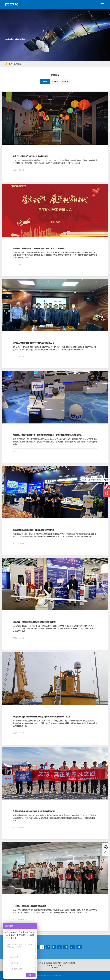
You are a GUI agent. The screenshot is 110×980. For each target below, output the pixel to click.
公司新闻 (45, 82)
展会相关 (65, 82)
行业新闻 (55, 82)
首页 (10, 64)
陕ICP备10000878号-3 (55, 965)
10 (66, 947)
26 (79, 947)
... (72, 947)
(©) (46, 963)
